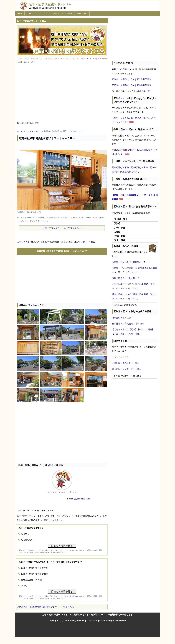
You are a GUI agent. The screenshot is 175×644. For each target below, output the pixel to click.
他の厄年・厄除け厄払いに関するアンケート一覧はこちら (47, 607)
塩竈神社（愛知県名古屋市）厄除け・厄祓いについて (62, 251)
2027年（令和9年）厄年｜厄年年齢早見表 (132, 85)
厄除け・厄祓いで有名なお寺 (34, 574)
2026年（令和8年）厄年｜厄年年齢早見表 (132, 79)
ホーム (20, 131)
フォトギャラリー (33, 131)
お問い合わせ (82, 13)
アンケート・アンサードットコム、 (67, 550)
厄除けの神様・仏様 (121, 318)
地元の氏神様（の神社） (32, 580)
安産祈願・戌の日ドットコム (126, 363)
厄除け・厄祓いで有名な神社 (34, 568)
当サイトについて (34, 13)
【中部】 (141, 329)
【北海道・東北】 (120, 329)
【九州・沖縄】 (134, 334)
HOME (20, 13)
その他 (24, 586)
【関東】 (133, 329)
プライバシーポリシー (54, 13)
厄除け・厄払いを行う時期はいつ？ (129, 262)
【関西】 (150, 329)
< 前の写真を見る (52, 228)
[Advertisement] (62, 278)
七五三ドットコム (120, 357)
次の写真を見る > (72, 228)
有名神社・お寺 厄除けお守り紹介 (128, 324)
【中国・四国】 (119, 334)
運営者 (70, 13)
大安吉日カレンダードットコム (127, 369)
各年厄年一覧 (143, 91)
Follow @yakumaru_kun (79, 499)
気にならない (27, 540)
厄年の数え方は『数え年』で (126, 278)
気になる (25, 534)
